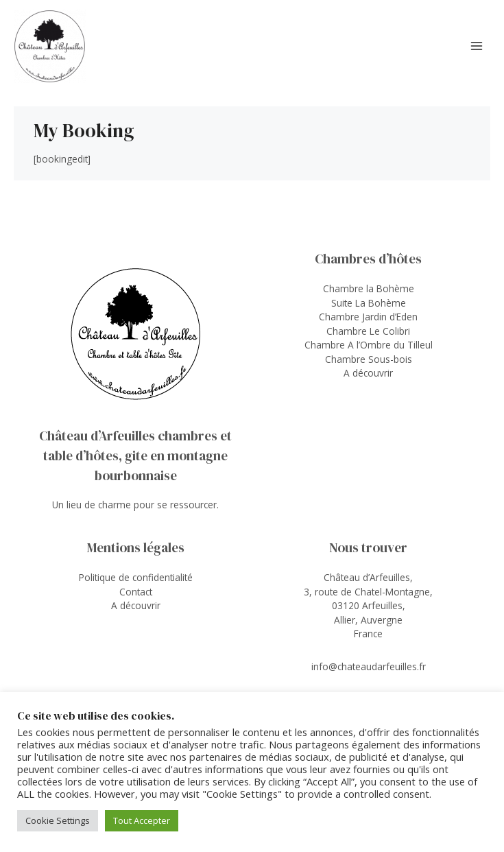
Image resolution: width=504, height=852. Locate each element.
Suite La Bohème (369, 303)
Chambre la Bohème (369, 288)
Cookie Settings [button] (58, 820)
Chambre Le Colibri (368, 331)
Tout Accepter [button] (142, 820)
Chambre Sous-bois (369, 359)
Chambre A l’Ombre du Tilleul (369, 345)
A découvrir (368, 373)
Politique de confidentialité (136, 577)
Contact (136, 592)
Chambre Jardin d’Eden (368, 317)
